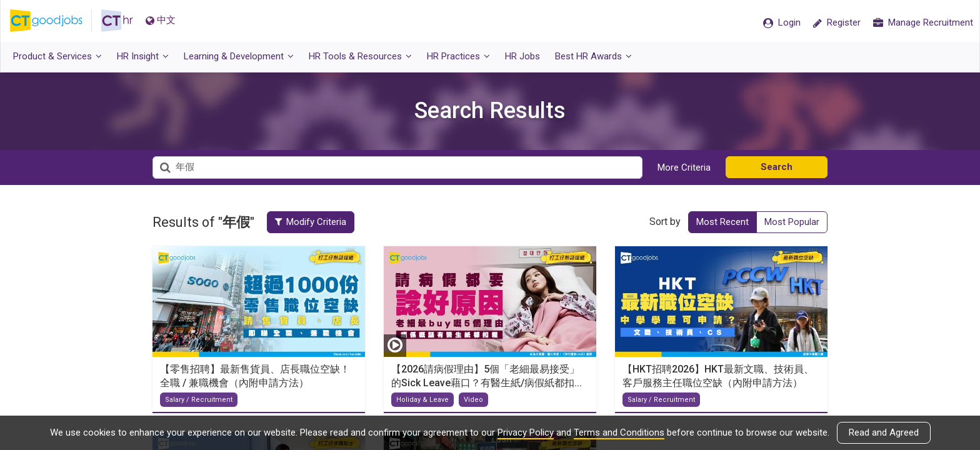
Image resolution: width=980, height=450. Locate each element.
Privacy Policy (526, 432)
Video (473, 400)
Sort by (665, 222)
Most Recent (722, 222)
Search (777, 167)
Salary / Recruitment (199, 400)
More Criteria (684, 167)
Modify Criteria (311, 222)
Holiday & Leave (422, 400)
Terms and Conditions (619, 432)
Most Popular (792, 222)
